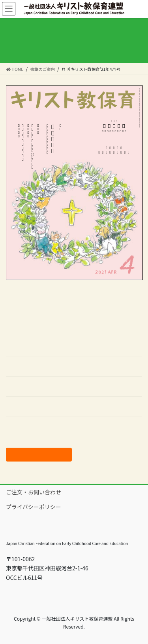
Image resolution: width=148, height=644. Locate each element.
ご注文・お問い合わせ (34, 492)
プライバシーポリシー (34, 507)
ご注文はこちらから (39, 455)
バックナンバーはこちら (36, 426)
